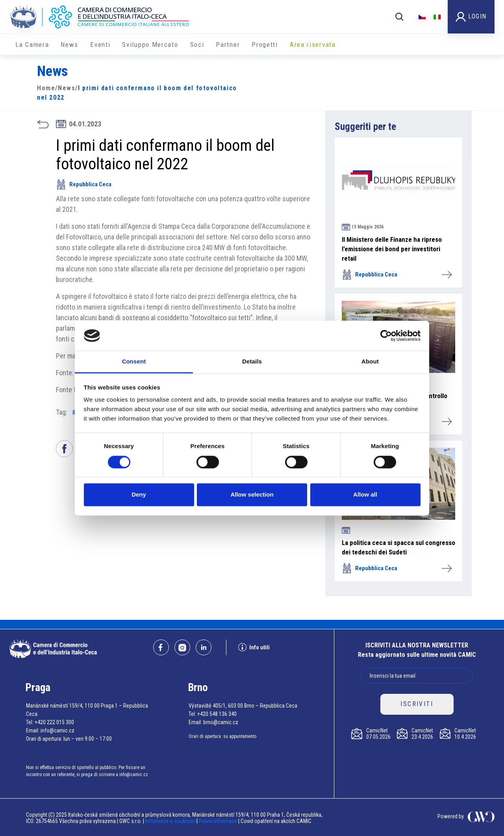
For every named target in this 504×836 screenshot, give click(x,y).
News (69, 44)
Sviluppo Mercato (150, 44)
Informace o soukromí (171, 821)
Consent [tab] (134, 362)
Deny (139, 495)
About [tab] (370, 362)
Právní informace (218, 821)
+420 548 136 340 (217, 714)
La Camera (32, 44)
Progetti (265, 44)
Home (46, 88)
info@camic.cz (57, 730)
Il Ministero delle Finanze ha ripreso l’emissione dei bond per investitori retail (392, 249)
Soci (197, 44)
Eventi (100, 44)
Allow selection (252, 495)
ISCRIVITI (417, 704)
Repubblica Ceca (84, 184)
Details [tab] (252, 362)
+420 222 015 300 (54, 722)
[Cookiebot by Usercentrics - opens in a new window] (386, 336)
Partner (228, 44)
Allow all (365, 495)
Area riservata (313, 44)
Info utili (254, 647)
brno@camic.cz (221, 722)
